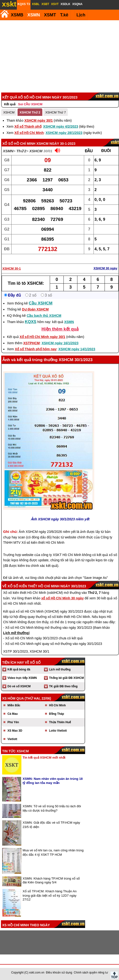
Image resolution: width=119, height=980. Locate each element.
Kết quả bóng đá (19, 669)
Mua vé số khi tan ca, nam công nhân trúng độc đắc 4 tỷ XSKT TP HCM (53, 852)
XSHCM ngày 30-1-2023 (56, 144)
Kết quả (10, 104)
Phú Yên (13, 722)
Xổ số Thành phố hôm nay (36, 349)
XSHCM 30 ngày (105, 268)
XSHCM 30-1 (12, 268)
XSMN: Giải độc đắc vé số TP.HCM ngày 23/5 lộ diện (51, 825)
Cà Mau (13, 714)
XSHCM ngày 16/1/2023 (60, 343)
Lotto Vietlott (58, 731)
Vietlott (12, 739)
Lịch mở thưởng (60, 669)
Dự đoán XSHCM (35, 309)
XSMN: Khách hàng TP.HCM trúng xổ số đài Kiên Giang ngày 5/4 (51, 880)
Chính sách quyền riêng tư (91, 973)
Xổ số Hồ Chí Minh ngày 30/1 (43, 337)
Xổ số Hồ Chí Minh (29, 133)
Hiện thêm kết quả (60, 329)
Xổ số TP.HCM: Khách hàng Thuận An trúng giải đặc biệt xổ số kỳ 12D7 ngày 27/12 (50, 895)
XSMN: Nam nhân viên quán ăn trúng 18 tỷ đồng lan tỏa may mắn (53, 781)
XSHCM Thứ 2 (30, 112)
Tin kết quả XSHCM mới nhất (44, 758)
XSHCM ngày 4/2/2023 (61, 126)
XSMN (34, 15)
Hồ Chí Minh (57, 705)
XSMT (50, 15)
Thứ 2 (21, 151)
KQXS (31, 322)
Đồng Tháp (56, 714)
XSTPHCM (31, 343)
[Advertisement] (59, 56)
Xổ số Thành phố (28, 126)
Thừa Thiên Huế (60, 722)
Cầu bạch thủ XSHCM (44, 316)
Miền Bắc (14, 705)
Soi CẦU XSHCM (30, 104)
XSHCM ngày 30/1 (38, 120)
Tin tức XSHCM (16, 751)
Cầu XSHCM (41, 303)
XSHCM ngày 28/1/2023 (64, 133)
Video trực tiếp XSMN (22, 678)
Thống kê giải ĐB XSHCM (66, 678)
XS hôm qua (13, 698)
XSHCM (9, 112)
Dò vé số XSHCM (19, 686)
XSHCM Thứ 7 (55, 112)
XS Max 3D (15, 731)
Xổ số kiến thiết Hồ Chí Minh (33, 586)
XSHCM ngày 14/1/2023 (77, 349)
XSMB (17, 15)
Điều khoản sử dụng (59, 973)
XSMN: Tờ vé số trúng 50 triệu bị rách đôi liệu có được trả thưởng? (52, 808)
